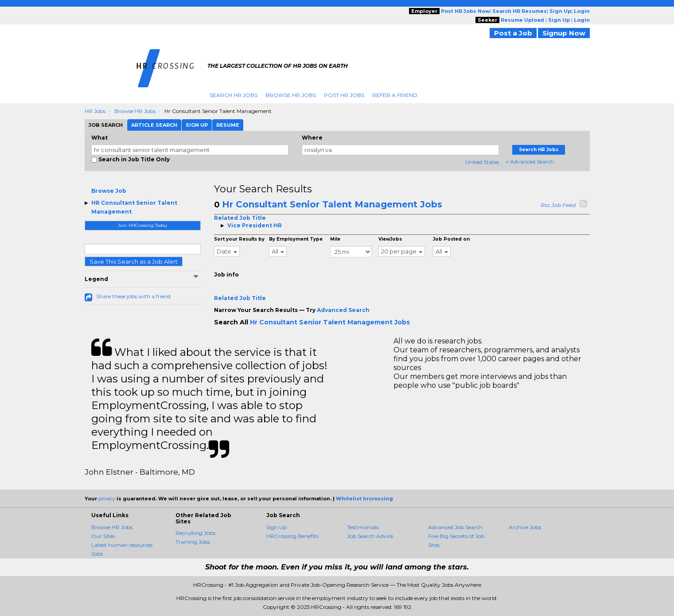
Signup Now (564, 33)
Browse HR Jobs (291, 95)
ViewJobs (390, 239)
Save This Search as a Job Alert (134, 261)
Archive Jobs (525, 527)
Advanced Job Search (455, 527)
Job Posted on (451, 239)
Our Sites (103, 536)
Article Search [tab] (154, 125)
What (99, 138)
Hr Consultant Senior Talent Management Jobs (332, 204)
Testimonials (363, 527)
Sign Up (277, 527)
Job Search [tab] (106, 125)
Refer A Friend (395, 95)
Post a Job (513, 33)
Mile (335, 239)
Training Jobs (193, 542)
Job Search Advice (370, 536)
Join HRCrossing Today (142, 225)
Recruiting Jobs (195, 533)
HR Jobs (95, 111)
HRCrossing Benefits (292, 536)
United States (482, 162)
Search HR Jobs (234, 95)
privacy (107, 499)
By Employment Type (296, 239)
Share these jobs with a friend (133, 296)
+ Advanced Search (530, 162)
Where (312, 138)
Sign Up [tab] (197, 125)
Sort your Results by (239, 239)
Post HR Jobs (344, 95)
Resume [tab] (228, 125)
